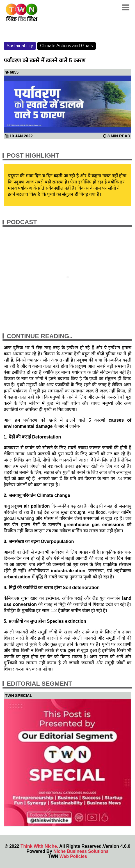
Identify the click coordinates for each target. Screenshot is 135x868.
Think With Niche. (39, 846)
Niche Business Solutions (81, 851)
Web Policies (73, 856)
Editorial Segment (39, 684)
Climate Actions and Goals (67, 46)
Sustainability (20, 46)
